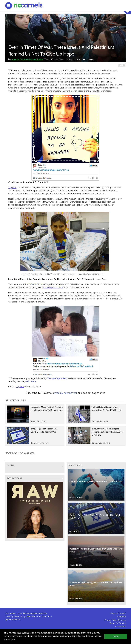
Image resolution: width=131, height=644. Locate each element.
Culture (122, 66)
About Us (121, 617)
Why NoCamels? (118, 614)
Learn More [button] (10, 640)
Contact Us (121, 627)
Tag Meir (12, 188)
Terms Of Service (118, 623)
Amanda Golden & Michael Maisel (27, 59)
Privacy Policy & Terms (115, 620)
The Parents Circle (34, 284)
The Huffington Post (57, 378)
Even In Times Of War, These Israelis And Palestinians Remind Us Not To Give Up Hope (61, 51)
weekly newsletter (66, 393)
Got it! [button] (116, 637)
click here (31, 381)
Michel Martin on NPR (53, 287)
